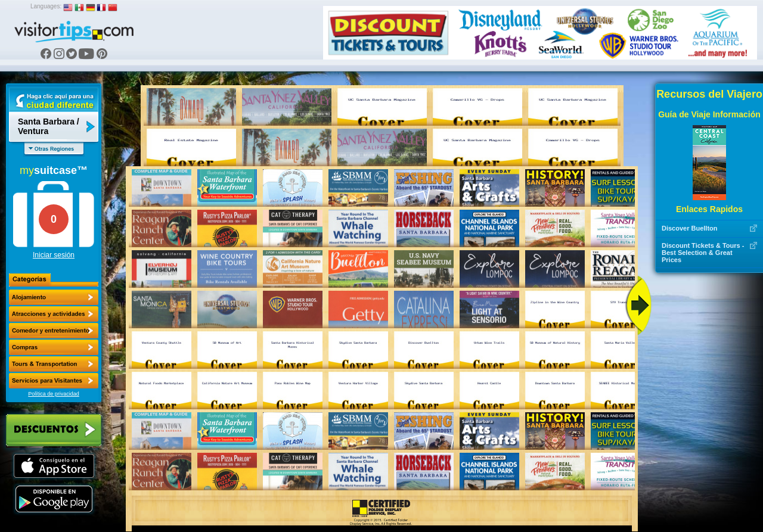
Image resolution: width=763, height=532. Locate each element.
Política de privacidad (54, 394)
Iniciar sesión (54, 255)
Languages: (46, 6)
